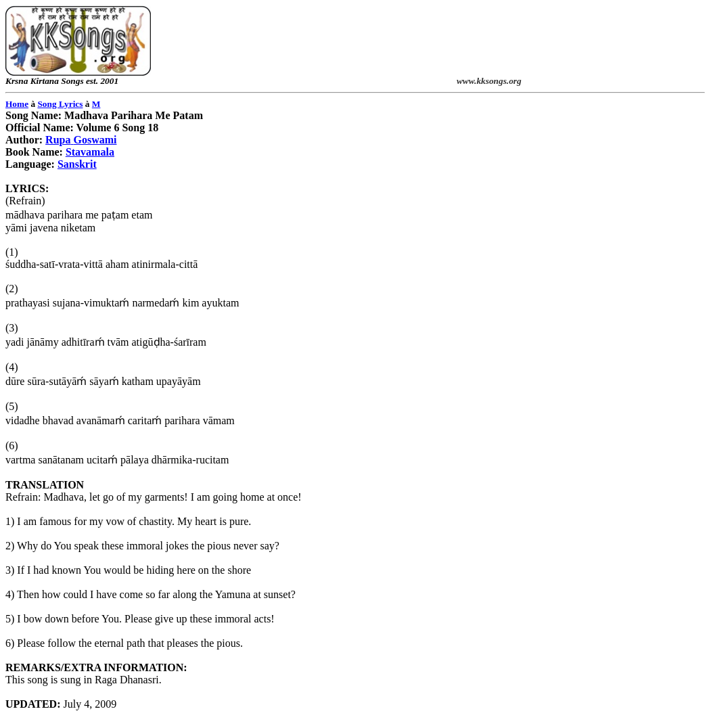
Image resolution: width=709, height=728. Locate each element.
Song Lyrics (60, 104)
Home (17, 104)
